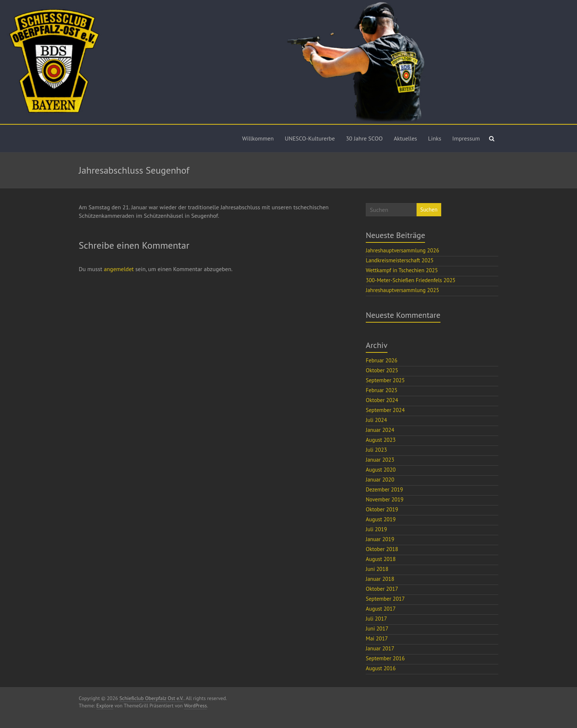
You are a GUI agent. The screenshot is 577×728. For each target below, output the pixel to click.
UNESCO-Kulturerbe (310, 138)
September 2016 (385, 658)
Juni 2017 (377, 628)
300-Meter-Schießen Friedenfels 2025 (411, 280)
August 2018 (381, 559)
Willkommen (258, 138)
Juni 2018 (377, 569)
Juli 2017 (376, 619)
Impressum (466, 138)
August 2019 (381, 519)
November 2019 (385, 499)
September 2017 (385, 599)
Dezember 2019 (384, 489)
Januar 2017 (380, 648)
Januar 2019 (380, 539)
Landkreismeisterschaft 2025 (400, 260)
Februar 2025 (382, 390)
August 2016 (381, 668)
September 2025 (385, 380)
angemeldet (119, 269)
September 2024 (385, 410)
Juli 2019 (376, 529)
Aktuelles (405, 138)
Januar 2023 (380, 460)
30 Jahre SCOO (364, 138)
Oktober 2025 (382, 370)
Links (435, 138)
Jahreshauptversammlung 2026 (402, 250)
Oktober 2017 (382, 589)
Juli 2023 (376, 450)
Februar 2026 (382, 360)
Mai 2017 (377, 638)
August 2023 (381, 440)
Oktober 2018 (382, 549)
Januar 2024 (380, 430)
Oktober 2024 (382, 400)
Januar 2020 (380, 480)
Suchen (429, 209)
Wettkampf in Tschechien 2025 (402, 270)
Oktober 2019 (382, 509)
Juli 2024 (376, 420)
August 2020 (381, 470)
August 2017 (381, 609)
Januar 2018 (380, 579)
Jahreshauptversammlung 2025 (402, 290)
